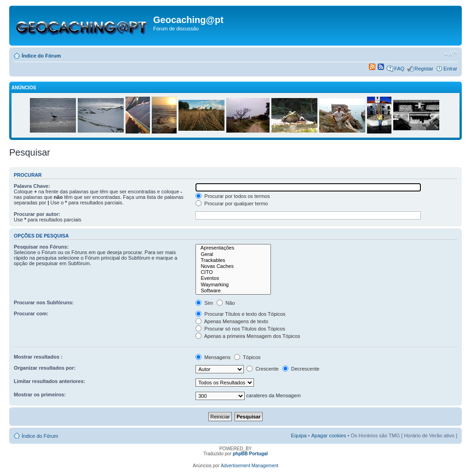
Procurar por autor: (37, 214)
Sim (204, 303)
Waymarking (233, 285)
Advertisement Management (250, 466)
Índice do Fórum (41, 56)
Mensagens (213, 357)
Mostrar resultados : (38, 357)
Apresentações (233, 248)
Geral (233, 254)
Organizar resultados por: (45, 368)
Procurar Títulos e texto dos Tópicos (240, 314)
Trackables (233, 260)
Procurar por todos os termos (233, 196)
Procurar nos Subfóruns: (44, 302)
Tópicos (247, 357)
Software (233, 291)
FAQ (399, 69)
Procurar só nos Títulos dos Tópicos (240, 329)
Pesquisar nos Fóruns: (41, 247)
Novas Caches (233, 266)
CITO (233, 272)
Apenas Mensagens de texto (232, 321)
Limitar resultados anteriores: (49, 381)
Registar (424, 69)
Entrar (450, 69)
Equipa (299, 435)
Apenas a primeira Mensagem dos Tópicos (248, 336)
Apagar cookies (329, 435)
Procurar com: (31, 313)
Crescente (262, 369)
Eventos (233, 278)
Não (226, 303)
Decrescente (301, 369)
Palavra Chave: (32, 186)
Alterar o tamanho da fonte (451, 54)
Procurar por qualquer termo (232, 203)
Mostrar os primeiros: (40, 395)
